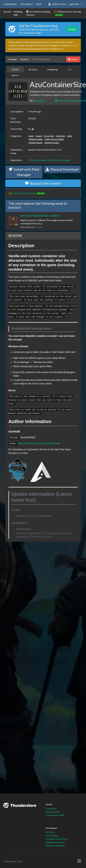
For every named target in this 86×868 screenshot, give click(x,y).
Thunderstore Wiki (55, 815)
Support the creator (43, 183)
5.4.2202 (39, 227)
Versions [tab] (33, 69)
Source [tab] (15, 75)
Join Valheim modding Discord (38, 13)
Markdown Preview (55, 842)
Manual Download (62, 169)
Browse (7, 12)
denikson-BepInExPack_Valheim (40, 215)
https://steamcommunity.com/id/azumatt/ (39, 443)
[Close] (77, 45)
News (39, 4)
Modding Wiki (18, 13)
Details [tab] (15, 69)
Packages (12, 59)
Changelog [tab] (52, 69)
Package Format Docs (57, 839)
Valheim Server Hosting (69, 12)
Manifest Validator (55, 846)
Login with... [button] (75, 4)
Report (73, 59)
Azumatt (25, 59)
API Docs (50, 832)
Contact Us (51, 808)
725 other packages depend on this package (49, 160)
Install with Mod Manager (24, 172)
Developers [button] (26, 4)
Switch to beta (57, 4)
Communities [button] (10, 4)
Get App (72, 29)
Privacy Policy (53, 812)
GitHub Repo (52, 836)
